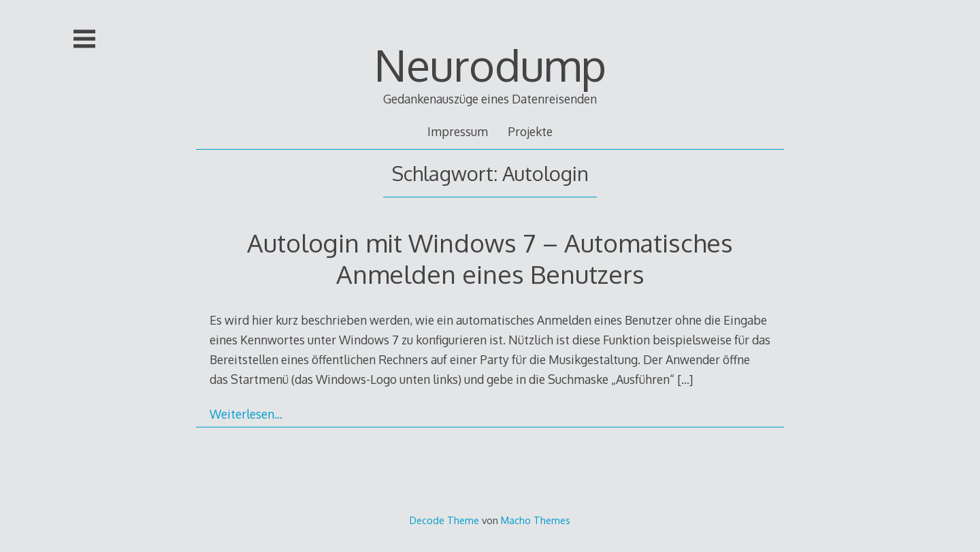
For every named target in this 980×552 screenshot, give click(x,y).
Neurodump (490, 64)
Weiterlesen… (246, 414)
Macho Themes (536, 520)
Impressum (458, 131)
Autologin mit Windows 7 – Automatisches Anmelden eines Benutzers (490, 258)
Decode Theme (444, 520)
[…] (685, 379)
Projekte (530, 131)
